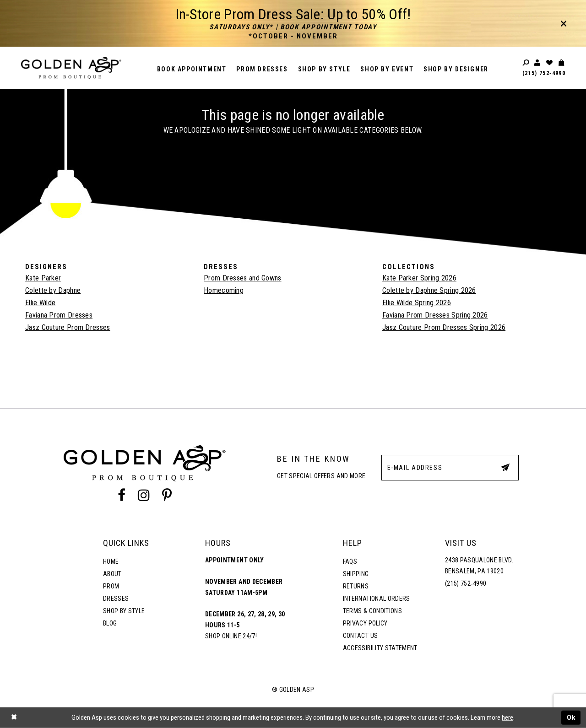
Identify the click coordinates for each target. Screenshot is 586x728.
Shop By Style (124, 611)
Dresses (116, 599)
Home (111, 561)
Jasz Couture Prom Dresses (68, 327)
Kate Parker (43, 278)
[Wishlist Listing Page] (550, 63)
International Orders (377, 599)
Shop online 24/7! (231, 636)
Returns (356, 586)
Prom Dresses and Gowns (243, 278)
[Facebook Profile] (121, 496)
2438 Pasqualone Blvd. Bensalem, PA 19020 (479, 566)
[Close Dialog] (14, 718)
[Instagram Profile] (144, 496)
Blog (110, 623)
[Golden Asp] (71, 68)
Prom (111, 586)
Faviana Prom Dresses (59, 315)
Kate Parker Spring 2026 (419, 278)
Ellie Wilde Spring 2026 (417, 303)
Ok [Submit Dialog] (571, 717)
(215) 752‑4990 (544, 73)
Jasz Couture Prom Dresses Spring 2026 (444, 327)
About (112, 574)
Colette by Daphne (53, 290)
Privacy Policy (365, 623)
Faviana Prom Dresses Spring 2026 (435, 315)
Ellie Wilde (40, 303)
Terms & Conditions (372, 611)
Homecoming (224, 290)
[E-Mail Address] (450, 468)
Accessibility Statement (380, 648)
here (507, 717)
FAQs (350, 561)
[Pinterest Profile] (167, 496)
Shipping (356, 574)
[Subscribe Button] (505, 467)
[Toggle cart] (562, 63)
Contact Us (360, 636)
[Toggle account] (538, 63)
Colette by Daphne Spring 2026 (429, 290)
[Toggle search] (526, 63)
